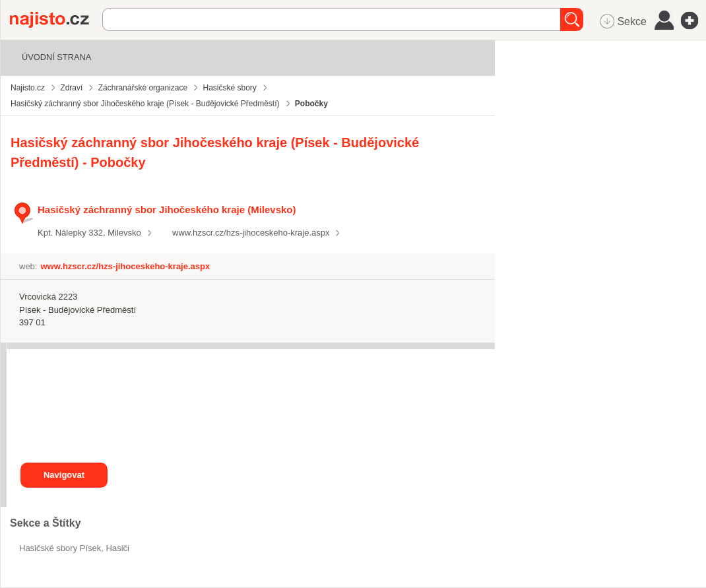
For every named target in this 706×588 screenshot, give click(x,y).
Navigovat (64, 475)
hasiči (118, 548)
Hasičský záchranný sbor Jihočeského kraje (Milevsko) (167, 210)
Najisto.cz (56, 20)
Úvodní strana (56, 57)
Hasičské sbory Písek (60, 548)
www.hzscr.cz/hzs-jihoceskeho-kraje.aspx (251, 233)
